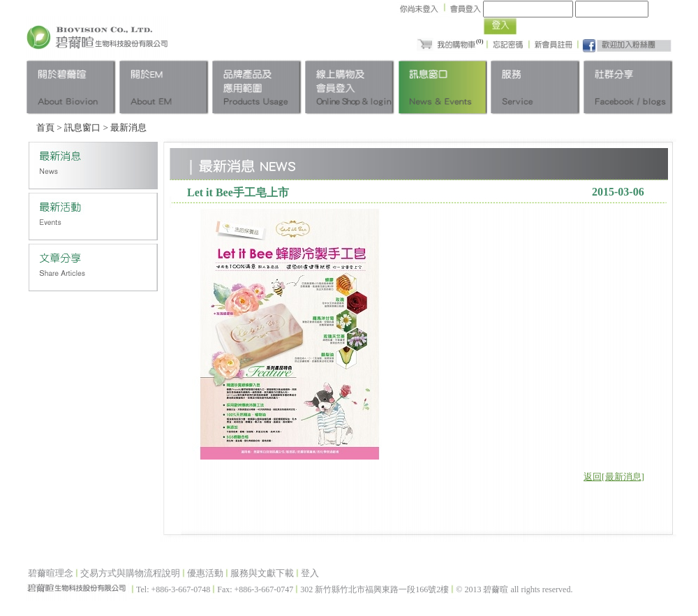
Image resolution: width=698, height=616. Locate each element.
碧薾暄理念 (51, 573)
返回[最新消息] (614, 477)
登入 (310, 573)
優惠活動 (205, 573)
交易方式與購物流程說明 (130, 573)
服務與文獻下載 (262, 573)
